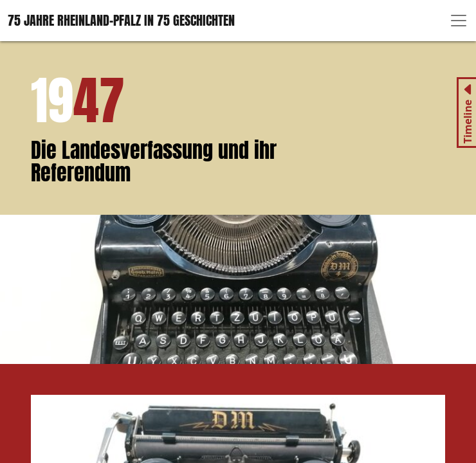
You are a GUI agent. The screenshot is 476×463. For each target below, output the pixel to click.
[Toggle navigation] (459, 21)
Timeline (468, 122)
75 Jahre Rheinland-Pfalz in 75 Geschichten (121, 20)
